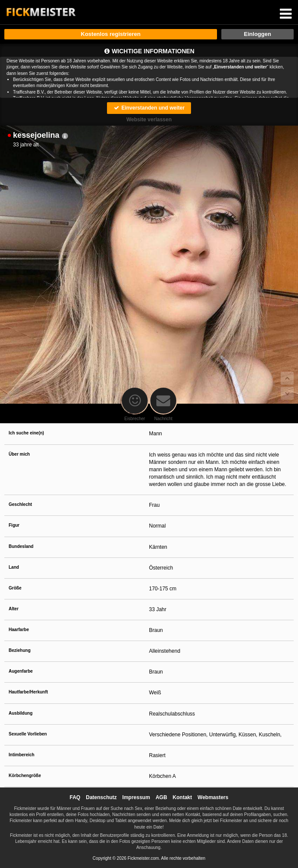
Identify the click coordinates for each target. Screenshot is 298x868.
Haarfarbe (19, 630)
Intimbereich (21, 755)
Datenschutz (101, 797)
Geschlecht (20, 504)
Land (14, 567)
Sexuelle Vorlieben (28, 734)
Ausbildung (21, 713)
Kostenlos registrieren (111, 34)
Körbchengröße (25, 776)
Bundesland (21, 546)
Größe (15, 588)
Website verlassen (149, 120)
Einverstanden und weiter (149, 108)
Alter (14, 609)
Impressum (136, 797)
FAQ (75, 797)
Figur (14, 525)
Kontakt (183, 797)
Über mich (19, 454)
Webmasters (213, 797)
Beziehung (20, 650)
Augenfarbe (21, 671)
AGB (161, 797)
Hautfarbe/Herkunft (28, 692)
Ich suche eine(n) (26, 433)
